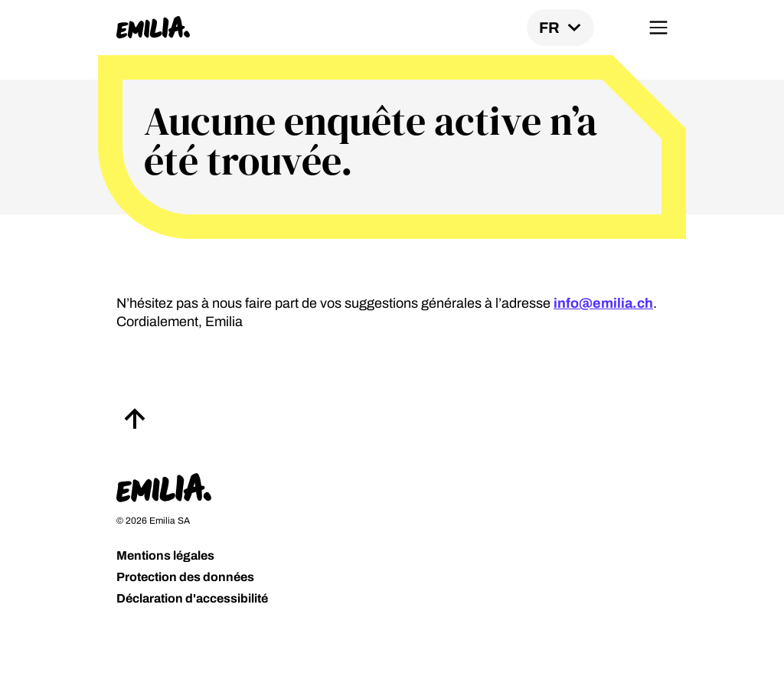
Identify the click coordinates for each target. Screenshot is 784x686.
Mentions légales (165, 555)
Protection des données (185, 577)
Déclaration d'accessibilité (192, 598)
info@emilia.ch (603, 303)
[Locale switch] (560, 28)
